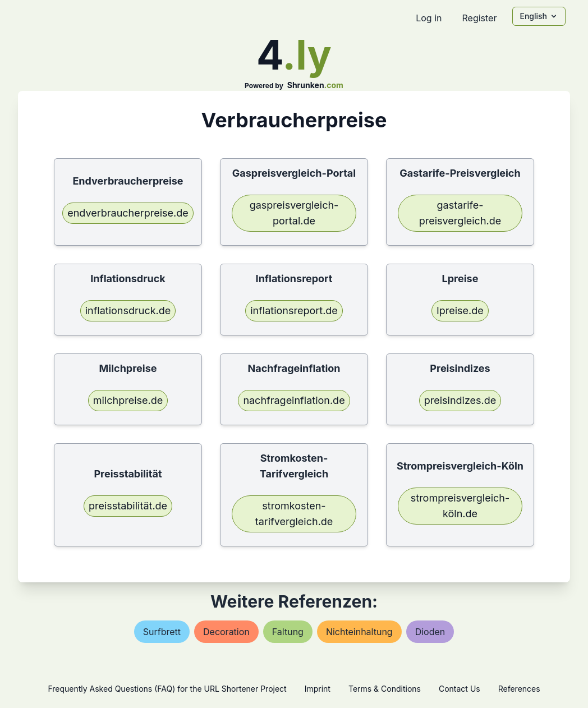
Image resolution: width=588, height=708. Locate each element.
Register (479, 18)
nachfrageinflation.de (294, 400)
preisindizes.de (460, 400)
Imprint (318, 689)
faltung (288, 632)
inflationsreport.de (294, 311)
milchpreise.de (128, 400)
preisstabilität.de (128, 506)
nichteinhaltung (359, 632)
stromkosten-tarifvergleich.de (294, 514)
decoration (226, 632)
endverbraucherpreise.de (128, 213)
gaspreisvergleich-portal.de (294, 213)
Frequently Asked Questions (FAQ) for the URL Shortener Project (167, 689)
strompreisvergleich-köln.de (460, 506)
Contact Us (460, 689)
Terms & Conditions (385, 689)
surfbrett (162, 632)
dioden (430, 632)
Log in (429, 18)
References (519, 689)
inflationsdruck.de (128, 311)
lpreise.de (460, 311)
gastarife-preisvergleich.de (460, 213)
